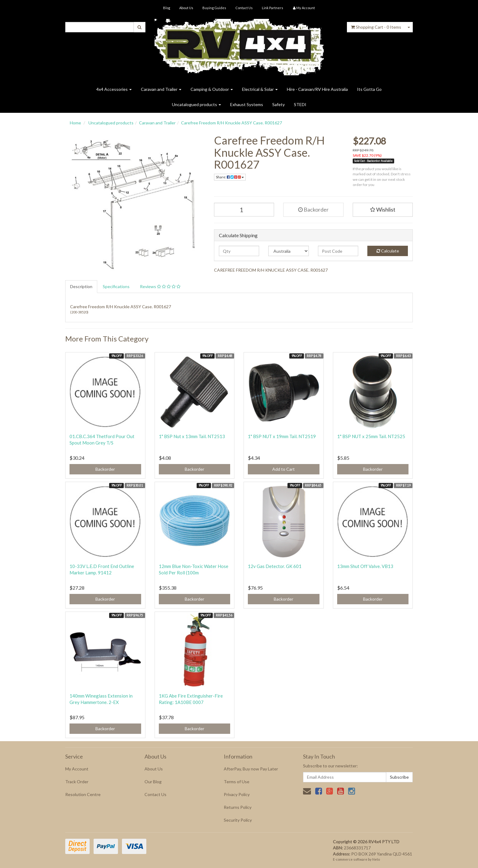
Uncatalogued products (196, 104)
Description (81, 286)
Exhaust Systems (247, 104)
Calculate (388, 251)
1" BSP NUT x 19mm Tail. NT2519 (282, 436)
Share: (230, 177)
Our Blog (153, 782)
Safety (278, 104)
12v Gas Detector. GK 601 (275, 566)
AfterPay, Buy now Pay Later (251, 769)
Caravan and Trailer (161, 89)
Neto (376, 859)
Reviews (160, 286)
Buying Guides (214, 8)
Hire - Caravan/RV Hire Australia (317, 89)
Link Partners (273, 8)
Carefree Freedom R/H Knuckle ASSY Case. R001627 (232, 123)
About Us (186, 8)
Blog (167, 8)
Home (75, 123)
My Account (77, 769)
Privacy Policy (237, 794)
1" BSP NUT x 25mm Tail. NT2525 (371, 436)
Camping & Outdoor (212, 89)
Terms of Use (237, 782)
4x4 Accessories (114, 89)
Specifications (116, 286)
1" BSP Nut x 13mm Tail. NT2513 (192, 436)
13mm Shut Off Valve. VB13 (365, 566)
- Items (376, 27)
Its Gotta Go (369, 89)
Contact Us (244, 8)
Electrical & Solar (260, 89)
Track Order (77, 782)
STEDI (300, 104)
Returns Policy (238, 807)
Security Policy (238, 820)
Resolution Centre (83, 794)
